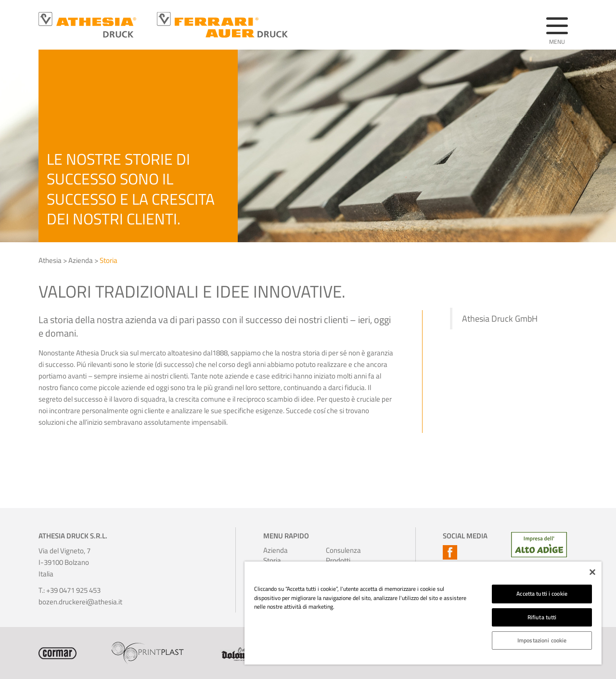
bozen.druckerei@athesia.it (80, 602)
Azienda (81, 260)
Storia (109, 260)
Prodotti (338, 560)
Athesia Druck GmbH (500, 319)
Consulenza (339, 550)
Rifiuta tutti (542, 617)
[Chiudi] (592, 572)
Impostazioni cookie (542, 640)
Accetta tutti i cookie (542, 594)
